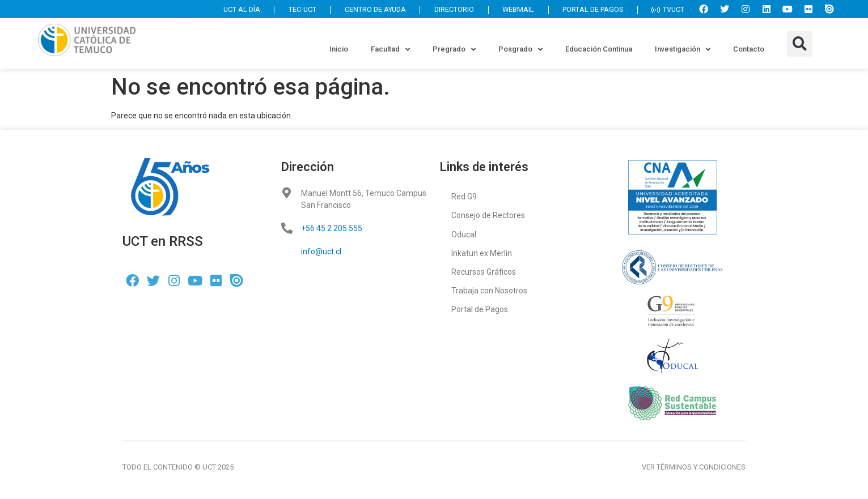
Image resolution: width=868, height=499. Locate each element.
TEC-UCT (289, 10)
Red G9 (464, 197)
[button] (800, 44)
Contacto (749, 49)
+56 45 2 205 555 (332, 228)
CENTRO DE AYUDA (365, 10)
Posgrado (520, 50)
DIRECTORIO (446, 10)
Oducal (464, 234)
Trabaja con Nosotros (489, 290)
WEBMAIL (513, 10)
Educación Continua (599, 49)
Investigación (683, 50)
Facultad (390, 50)
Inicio (339, 49)
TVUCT (667, 10)
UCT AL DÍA (226, 10)
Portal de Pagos (480, 309)
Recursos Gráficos (484, 271)
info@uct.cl (321, 251)
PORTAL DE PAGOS (590, 10)
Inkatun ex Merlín (482, 253)
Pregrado (454, 50)
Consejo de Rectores (488, 215)
